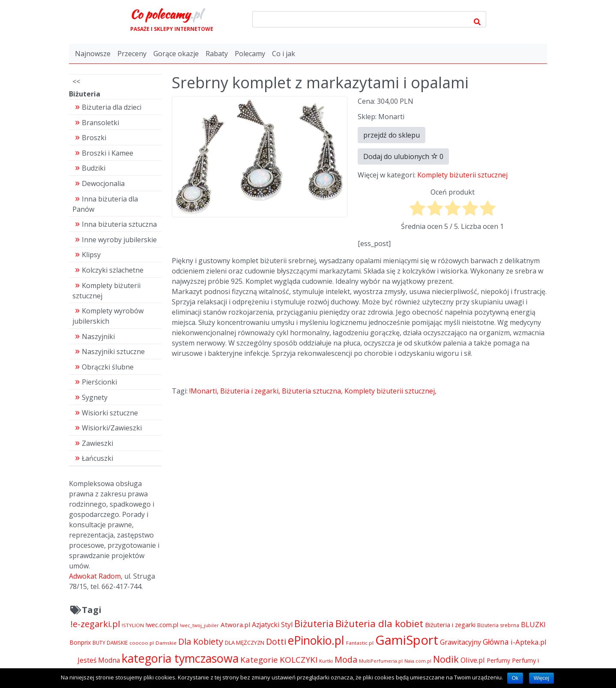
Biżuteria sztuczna (311, 391)
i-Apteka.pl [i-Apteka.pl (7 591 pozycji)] (529, 642)
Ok (515, 678)
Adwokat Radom (95, 576)
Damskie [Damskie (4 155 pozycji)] (166, 643)
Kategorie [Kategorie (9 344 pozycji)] (259, 659)
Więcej (541, 678)
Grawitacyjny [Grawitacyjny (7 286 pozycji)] (461, 642)
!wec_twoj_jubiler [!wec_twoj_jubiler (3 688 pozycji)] (199, 625)
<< (76, 81)
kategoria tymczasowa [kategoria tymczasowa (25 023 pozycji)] (180, 658)
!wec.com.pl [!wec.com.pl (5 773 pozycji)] (162, 625)
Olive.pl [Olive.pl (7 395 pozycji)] (473, 660)
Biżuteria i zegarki (249, 391)
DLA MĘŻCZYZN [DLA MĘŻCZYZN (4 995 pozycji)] (245, 643)
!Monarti (203, 391)
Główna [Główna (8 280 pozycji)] (496, 642)
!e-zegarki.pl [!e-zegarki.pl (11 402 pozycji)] (95, 624)
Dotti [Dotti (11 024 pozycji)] (276, 641)
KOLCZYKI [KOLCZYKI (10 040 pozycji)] (299, 660)
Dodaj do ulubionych (403, 156)
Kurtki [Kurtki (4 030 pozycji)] (326, 661)
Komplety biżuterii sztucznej (462, 175)
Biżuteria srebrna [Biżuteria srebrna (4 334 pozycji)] (498, 625)
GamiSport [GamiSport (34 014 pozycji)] (407, 640)
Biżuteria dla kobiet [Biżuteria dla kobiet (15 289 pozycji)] (379, 623)
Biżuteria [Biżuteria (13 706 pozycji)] (314, 623)
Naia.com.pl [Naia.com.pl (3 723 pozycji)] (418, 661)
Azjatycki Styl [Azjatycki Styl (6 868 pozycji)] (272, 625)
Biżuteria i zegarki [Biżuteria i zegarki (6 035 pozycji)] (450, 625)
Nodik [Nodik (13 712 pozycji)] (446, 659)
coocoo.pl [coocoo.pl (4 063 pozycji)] (142, 643)
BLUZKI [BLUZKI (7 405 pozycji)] (533, 624)
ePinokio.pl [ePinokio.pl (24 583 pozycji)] (316, 640)
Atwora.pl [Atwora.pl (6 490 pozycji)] (235, 625)
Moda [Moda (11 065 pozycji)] (346, 659)
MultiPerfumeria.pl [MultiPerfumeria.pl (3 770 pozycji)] (381, 661)
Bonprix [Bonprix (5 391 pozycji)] (80, 642)
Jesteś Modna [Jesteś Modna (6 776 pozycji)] (99, 660)
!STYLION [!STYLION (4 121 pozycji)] (133, 625)
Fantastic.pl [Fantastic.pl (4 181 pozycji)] (360, 643)
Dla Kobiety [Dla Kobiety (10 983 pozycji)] (201, 641)
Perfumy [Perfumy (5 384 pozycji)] (498, 660)
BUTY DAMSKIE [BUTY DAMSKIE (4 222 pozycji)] (110, 643)
